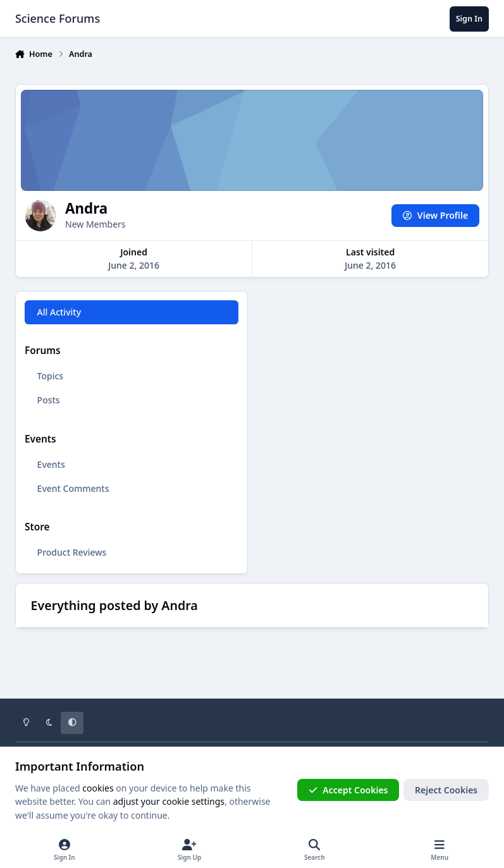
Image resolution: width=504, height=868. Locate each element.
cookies (98, 788)
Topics (51, 376)
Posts (49, 400)
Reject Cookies (446, 790)
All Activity (59, 312)
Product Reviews (72, 552)
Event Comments (73, 488)
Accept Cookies (348, 790)
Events (51, 464)
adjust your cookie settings (169, 801)
